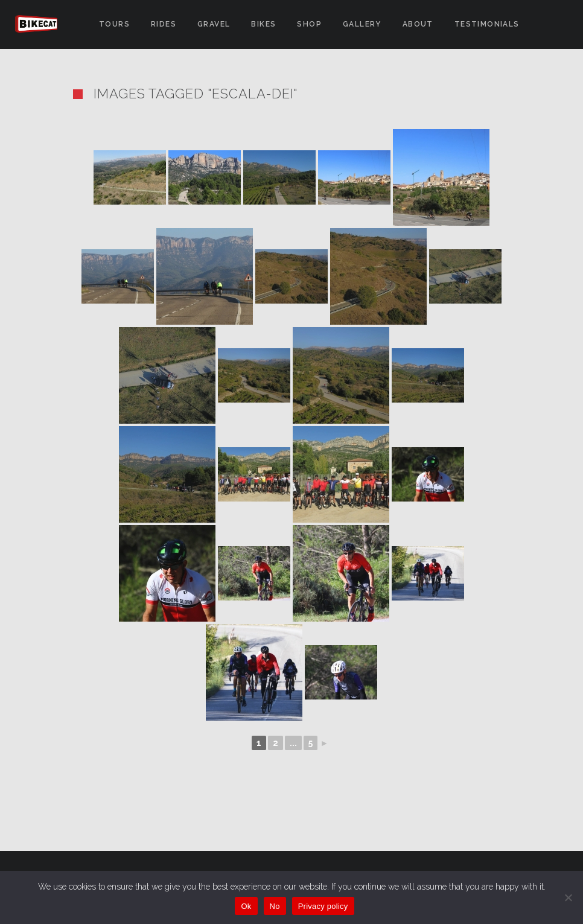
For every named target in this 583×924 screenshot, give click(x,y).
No (275, 906)
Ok (246, 906)
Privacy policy (323, 906)
